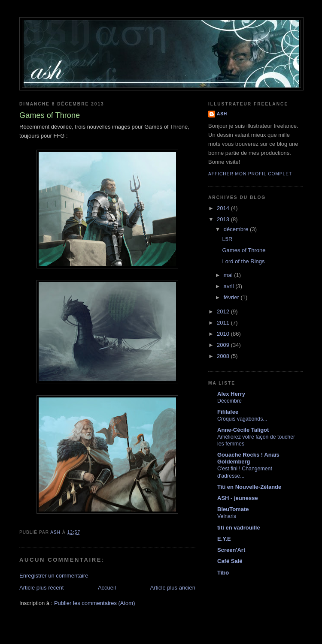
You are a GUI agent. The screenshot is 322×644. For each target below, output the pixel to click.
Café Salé (230, 561)
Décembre (229, 401)
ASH (222, 114)
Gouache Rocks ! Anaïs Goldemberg (248, 458)
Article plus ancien (173, 588)
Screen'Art (231, 550)
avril (229, 286)
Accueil (107, 588)
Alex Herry (231, 394)
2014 (224, 208)
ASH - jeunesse (238, 498)
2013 (224, 219)
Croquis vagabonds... (242, 419)
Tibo (223, 573)
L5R (227, 239)
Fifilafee (228, 412)
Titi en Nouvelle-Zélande (249, 487)
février (232, 297)
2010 (224, 334)
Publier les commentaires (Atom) (95, 603)
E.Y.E (224, 539)
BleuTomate (233, 509)
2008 (224, 356)
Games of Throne (244, 250)
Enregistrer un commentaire (54, 576)
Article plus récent (41, 588)
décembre (237, 229)
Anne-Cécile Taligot (243, 430)
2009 (224, 345)
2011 (224, 323)
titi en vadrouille (239, 528)
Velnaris (227, 516)
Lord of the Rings (243, 261)
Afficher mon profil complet (250, 174)
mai (229, 275)
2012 (224, 311)
